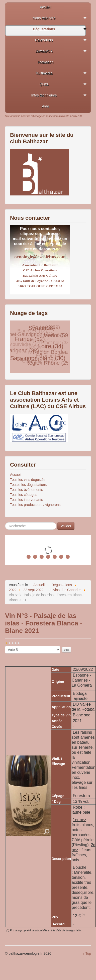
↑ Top (87, 953)
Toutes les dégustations (28, 485)
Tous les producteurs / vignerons (35, 505)
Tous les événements (27, 490)
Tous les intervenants (27, 500)
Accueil (16, 475)
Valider (66, 526)
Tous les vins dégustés (28, 480)
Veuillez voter (5, 646)
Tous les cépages (24, 495)
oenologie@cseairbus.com (40, 257)
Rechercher (5, 522)
